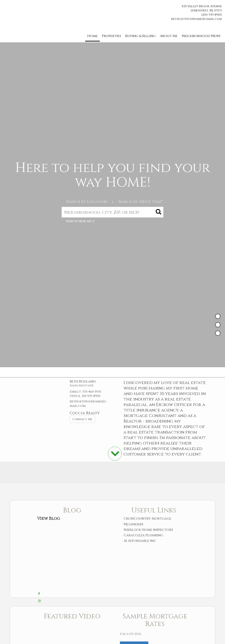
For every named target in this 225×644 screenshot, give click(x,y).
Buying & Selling (140, 36)
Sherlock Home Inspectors (148, 530)
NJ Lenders (133, 524)
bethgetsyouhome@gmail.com (197, 19)
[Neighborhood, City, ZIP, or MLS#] (112, 212)
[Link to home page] (4, 8)
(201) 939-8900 (212, 15)
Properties (111, 36)
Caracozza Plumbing (143, 535)
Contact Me (82, 419)
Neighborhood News (201, 36)
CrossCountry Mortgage (147, 519)
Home (92, 36)
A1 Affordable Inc (140, 541)
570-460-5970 (92, 392)
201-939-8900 (91, 396)
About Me (169, 36)
